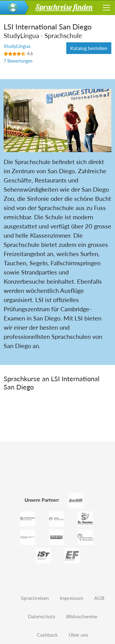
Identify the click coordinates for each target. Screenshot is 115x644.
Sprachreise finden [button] (64, 7)
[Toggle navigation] (106, 8)
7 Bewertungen (18, 61)
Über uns (79, 635)
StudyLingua (17, 46)
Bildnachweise (82, 616)
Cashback (47, 635)
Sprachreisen (35, 598)
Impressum (71, 598)
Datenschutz (42, 616)
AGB (99, 598)
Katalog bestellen (89, 48)
